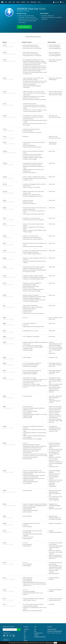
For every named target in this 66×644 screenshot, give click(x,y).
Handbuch (36, 635)
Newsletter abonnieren (9, 627)
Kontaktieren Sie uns (38, 633)
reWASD (23, 2)
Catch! (18, 2)
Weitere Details (49, 643)
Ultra (10, 2)
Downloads (33, 2)
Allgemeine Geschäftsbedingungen (55, 631)
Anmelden (57, 2)
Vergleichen (26, 629)
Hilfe (39, 2)
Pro (14, 2)
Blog (35, 631)
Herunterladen (24, 27)
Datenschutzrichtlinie (52, 629)
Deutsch (6, 640)
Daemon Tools (2, 2)
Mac (25, 639)
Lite (6, 2)
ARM (28, 2)
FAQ (35, 629)
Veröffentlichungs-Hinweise (40, 637)
